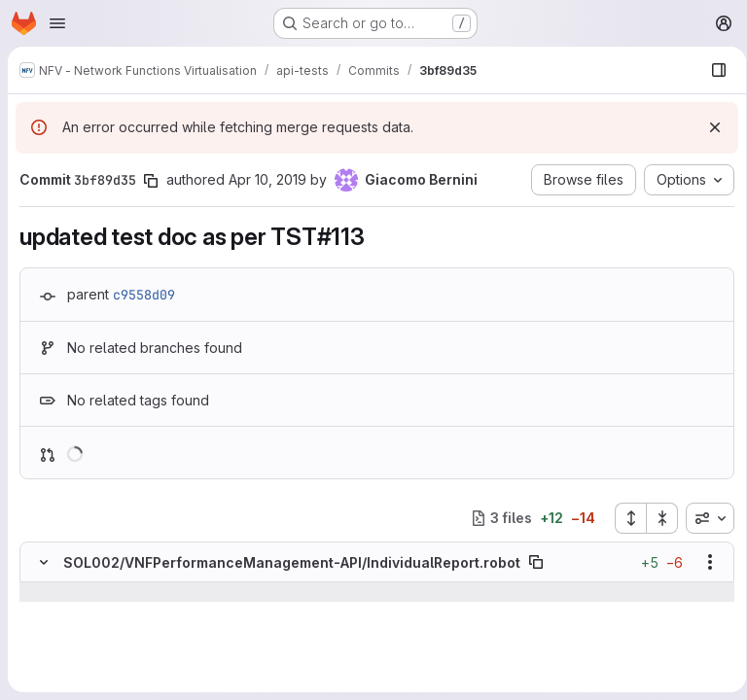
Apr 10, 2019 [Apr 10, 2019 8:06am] (267, 179)
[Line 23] (42, 631)
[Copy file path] (536, 562)
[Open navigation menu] (57, 23)
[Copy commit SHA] (151, 181)
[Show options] (703, 562)
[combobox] (703, 518)
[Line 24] (42, 650)
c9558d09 (144, 295)
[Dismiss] (708, 127)
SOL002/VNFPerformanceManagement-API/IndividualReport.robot (292, 562)
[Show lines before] (69, 592)
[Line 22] (42, 612)
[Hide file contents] (44, 562)
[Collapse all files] (656, 518)
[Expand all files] (623, 518)
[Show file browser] (712, 70)
